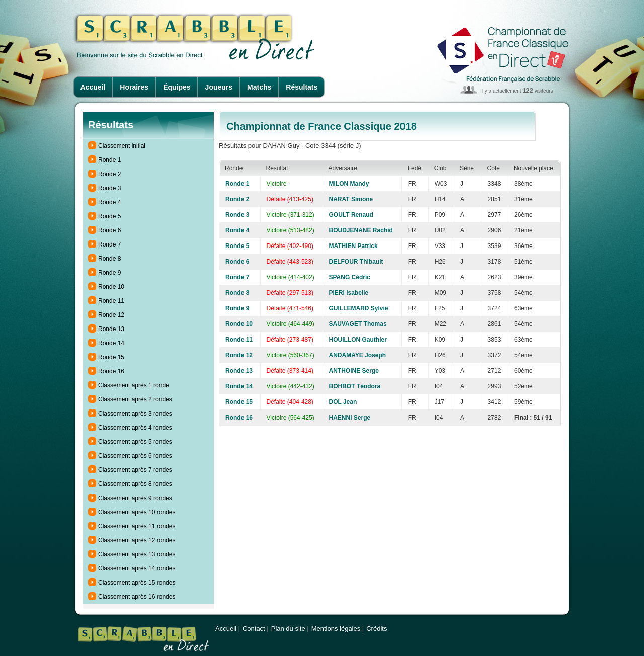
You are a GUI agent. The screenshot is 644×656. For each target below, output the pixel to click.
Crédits (377, 629)
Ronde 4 (109, 202)
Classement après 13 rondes (137, 554)
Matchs (259, 87)
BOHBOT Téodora (355, 386)
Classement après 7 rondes (135, 470)
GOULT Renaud (351, 215)
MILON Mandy (349, 184)
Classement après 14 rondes (137, 568)
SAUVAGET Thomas (358, 324)
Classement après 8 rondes (135, 484)
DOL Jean (343, 402)
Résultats (302, 87)
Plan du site (288, 629)
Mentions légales (336, 629)
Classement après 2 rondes (135, 399)
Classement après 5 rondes (135, 442)
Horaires (134, 87)
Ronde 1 (109, 160)
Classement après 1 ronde (134, 385)
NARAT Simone (351, 199)
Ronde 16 (111, 371)
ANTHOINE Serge (354, 371)
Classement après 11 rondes (137, 526)
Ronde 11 (111, 301)
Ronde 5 (109, 216)
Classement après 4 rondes (135, 428)
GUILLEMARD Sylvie (359, 308)
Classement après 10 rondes (137, 512)
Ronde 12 (111, 315)
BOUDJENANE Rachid (361, 230)
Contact (254, 629)
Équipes (177, 87)
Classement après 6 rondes (135, 456)
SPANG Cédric (350, 277)
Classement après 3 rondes (135, 414)
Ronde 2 (109, 174)
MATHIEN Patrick (353, 246)
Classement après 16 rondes (137, 597)
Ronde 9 (109, 273)
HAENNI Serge (350, 418)
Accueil (93, 87)
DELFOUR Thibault (356, 262)
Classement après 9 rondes (135, 498)
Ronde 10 (111, 287)
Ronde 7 (109, 244)
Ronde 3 (109, 188)
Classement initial (122, 146)
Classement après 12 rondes (137, 540)
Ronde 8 (109, 259)
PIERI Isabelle (349, 293)
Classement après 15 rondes (137, 583)
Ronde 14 (111, 343)
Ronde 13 (111, 329)
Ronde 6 (109, 230)
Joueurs (219, 87)
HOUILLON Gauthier (358, 340)
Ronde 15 (111, 357)
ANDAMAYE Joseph (358, 355)
